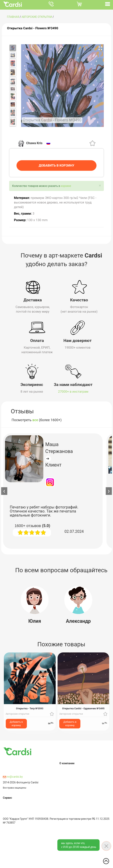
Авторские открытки (37, 17)
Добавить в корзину (16, 723)
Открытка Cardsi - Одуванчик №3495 (83, 708)
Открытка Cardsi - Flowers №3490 (33, 28)
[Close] (100, 185)
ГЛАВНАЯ (13, 17)
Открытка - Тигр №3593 (30, 708)
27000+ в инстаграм (73, 391)
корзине (66, 185)
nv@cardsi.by (13, 776)
